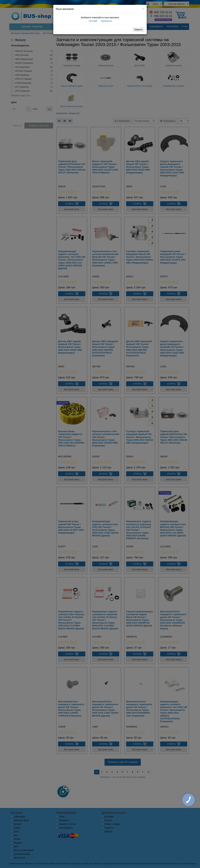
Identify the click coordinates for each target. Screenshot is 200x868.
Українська (106, 21)
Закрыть (138, 29)
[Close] (143, 9)
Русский (93, 21)
